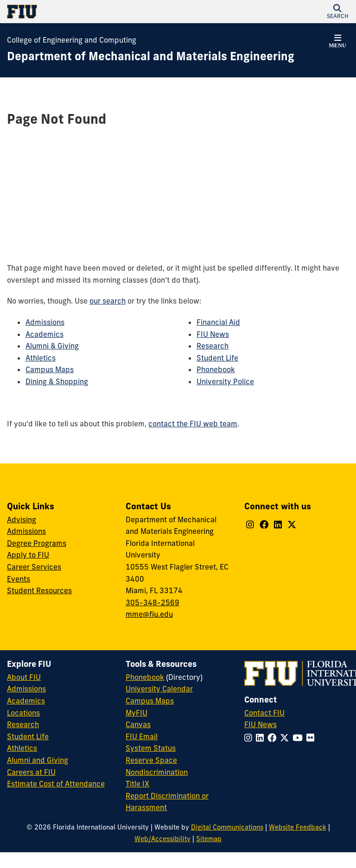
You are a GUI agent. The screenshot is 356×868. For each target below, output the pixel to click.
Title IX (137, 784)
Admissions (45, 322)
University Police (225, 381)
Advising (22, 520)
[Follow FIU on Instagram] (250, 738)
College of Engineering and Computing (72, 40)
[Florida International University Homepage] (92, 12)
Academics (44, 334)
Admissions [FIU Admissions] (26, 689)
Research (213, 346)
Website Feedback (298, 827)
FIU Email (142, 736)
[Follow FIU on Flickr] (312, 738)
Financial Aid (218, 322)
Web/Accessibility (162, 839)
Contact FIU (264, 713)
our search (108, 301)
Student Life (217, 358)
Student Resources (39, 590)
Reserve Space (151, 760)
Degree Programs (37, 543)
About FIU (24, 677)
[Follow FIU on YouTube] (299, 738)
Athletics (41, 358)
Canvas (138, 724)
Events (19, 579)
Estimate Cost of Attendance (56, 784)
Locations (23, 713)
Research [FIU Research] (23, 724)
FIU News (213, 334)
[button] (337, 12)
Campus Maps (50, 369)
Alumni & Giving (52, 346)
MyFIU (137, 713)
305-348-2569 (153, 602)
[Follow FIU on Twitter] (286, 738)
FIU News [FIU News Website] (261, 724)
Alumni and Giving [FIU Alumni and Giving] (38, 760)
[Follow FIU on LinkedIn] (262, 738)
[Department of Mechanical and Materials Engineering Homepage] (151, 57)
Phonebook (216, 369)
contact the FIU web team (193, 424)
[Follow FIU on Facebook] (274, 738)
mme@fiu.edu (149, 614)
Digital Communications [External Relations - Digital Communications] (227, 827)
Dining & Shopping (57, 381)
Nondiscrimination (157, 772)
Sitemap (209, 839)
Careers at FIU (31, 772)
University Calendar (159, 689)
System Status (151, 748)
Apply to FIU (28, 555)
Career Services (34, 567)
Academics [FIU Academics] (26, 701)
